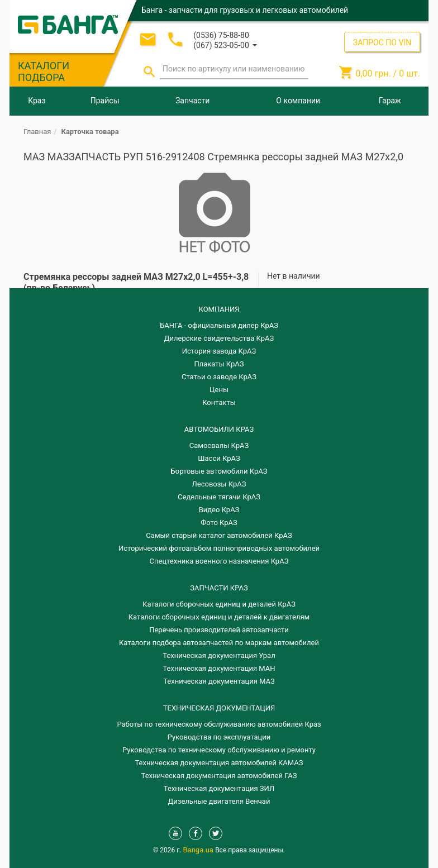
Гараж (390, 101)
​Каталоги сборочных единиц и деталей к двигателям (219, 617)
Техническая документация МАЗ (219, 681)
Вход (352, 30)
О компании (298, 101)
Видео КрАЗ (219, 510)
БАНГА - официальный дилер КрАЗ (219, 325)
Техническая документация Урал (219, 655)
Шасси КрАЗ (219, 458)
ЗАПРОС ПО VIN (382, 42)
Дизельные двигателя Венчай (219, 801)
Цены (219, 390)
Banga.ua (199, 850)
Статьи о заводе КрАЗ (219, 377)
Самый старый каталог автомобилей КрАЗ (219, 535)
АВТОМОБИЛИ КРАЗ (219, 429)
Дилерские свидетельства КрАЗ (219, 338)
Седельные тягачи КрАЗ (219, 497)
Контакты (219, 402)
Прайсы (105, 101)
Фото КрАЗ (219, 523)
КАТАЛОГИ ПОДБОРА (44, 71)
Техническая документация (219, 708)
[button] (225, 44)
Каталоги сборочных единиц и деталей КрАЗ (219, 604)
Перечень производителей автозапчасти (219, 630)
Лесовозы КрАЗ (219, 484)
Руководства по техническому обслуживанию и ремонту (219, 750)
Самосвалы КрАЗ (219, 445)
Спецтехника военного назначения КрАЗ (219, 561)
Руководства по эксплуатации (219, 737)
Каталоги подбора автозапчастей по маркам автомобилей (219, 643)
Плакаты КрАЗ (219, 364)
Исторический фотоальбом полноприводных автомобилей (219, 548)
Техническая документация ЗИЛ (219, 788)
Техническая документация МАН (219, 668)
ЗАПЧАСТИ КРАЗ (219, 588)
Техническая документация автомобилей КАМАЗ (219, 763)
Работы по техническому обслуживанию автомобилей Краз (219, 724)
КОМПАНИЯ (219, 309)
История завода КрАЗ (219, 351)
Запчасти (192, 101)
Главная (37, 132)
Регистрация (390, 30)
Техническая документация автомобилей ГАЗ (219, 776)
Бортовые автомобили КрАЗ (219, 471)
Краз (37, 101)
